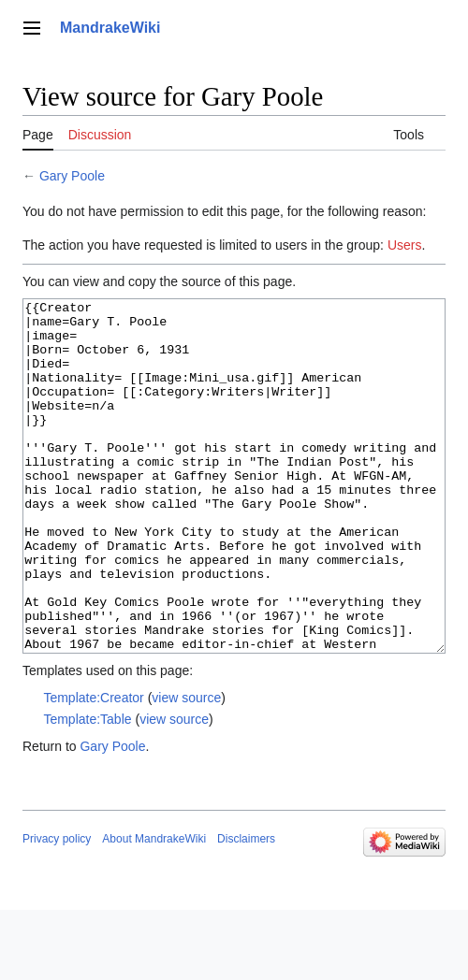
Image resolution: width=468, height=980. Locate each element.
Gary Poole (72, 176)
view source (186, 768)
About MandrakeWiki (154, 909)
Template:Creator (93, 768)
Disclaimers (246, 909)
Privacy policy (57, 909)
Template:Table (87, 789)
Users (405, 245)
